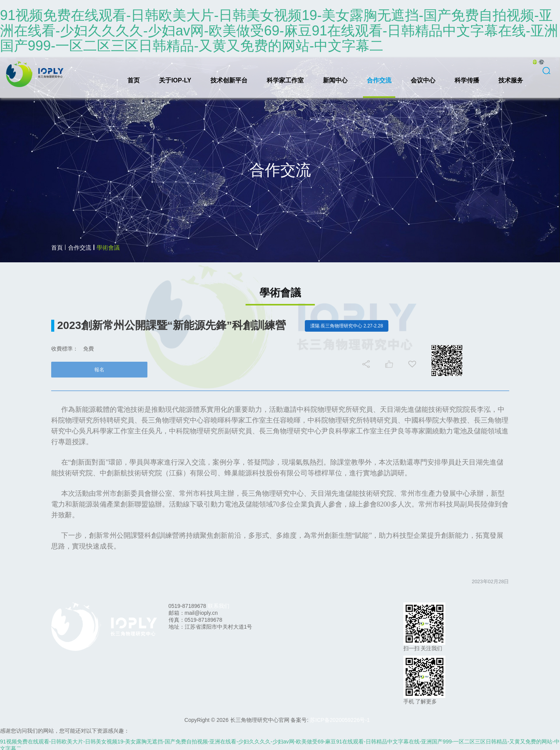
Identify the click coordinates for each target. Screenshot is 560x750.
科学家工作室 (285, 80)
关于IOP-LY (175, 80)
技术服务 (511, 80)
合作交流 (379, 80)
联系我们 (219, 606)
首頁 (57, 247)
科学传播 (467, 80)
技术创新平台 (229, 80)
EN (541, 62)
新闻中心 (335, 80)
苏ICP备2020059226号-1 (340, 720)
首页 (134, 80)
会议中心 (423, 80)
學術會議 (108, 247)
